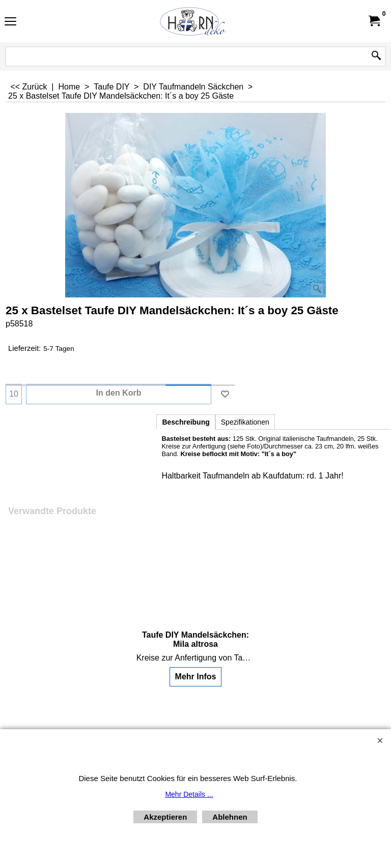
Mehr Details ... (189, 794)
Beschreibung (186, 422)
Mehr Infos (196, 677)
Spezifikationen (245, 422)
